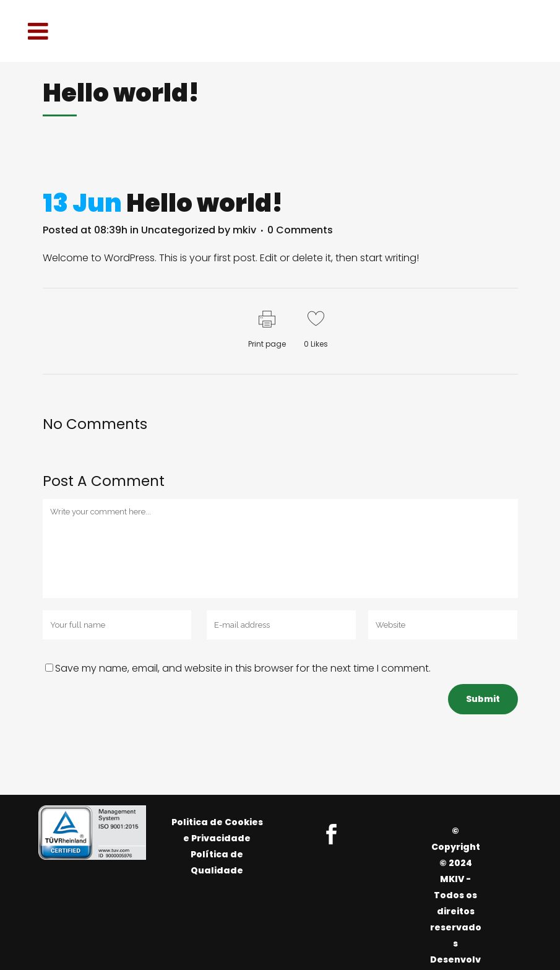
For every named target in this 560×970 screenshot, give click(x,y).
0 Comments (300, 230)
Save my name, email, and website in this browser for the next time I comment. (243, 668)
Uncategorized (178, 230)
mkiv (244, 230)
